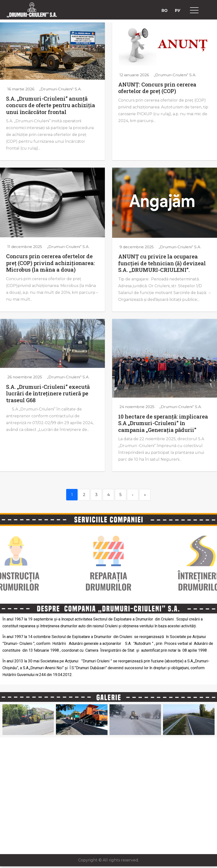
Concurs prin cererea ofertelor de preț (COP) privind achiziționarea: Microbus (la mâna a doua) (50, 263)
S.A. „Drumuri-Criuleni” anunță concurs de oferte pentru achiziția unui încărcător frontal (51, 105)
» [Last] (145, 495)
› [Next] (133, 495)
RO (165, 11)
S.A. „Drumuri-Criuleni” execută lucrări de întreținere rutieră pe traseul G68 (48, 393)
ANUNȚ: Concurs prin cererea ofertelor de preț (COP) (157, 88)
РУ (178, 11)
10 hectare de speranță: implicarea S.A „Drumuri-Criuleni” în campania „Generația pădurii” (163, 423)
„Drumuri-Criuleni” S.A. (60, 89)
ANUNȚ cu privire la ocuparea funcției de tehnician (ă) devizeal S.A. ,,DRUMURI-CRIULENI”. (162, 263)
